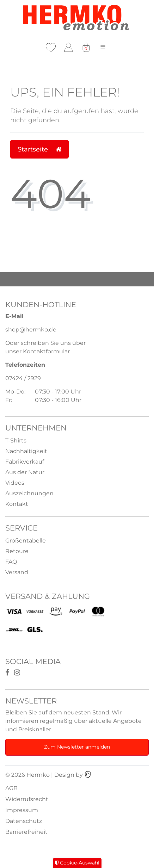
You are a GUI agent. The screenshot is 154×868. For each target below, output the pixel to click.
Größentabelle (26, 541)
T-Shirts (16, 441)
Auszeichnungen (29, 493)
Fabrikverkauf (25, 462)
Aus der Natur (25, 472)
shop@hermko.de (31, 330)
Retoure (17, 551)
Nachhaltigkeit (26, 451)
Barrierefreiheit (26, 832)
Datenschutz (24, 821)
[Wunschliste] (51, 48)
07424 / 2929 (23, 378)
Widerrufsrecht (27, 799)
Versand (17, 572)
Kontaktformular (46, 351)
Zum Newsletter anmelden (77, 747)
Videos (15, 483)
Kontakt (17, 504)
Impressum (22, 810)
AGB (11, 788)
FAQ (11, 562)
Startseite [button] (39, 149)
